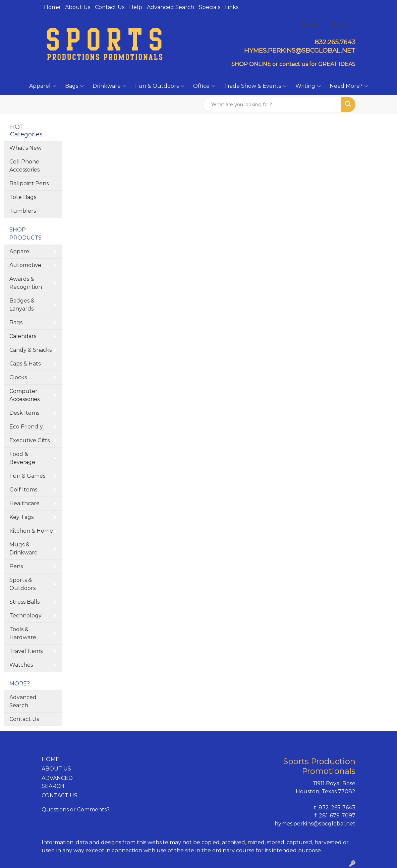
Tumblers (23, 211)
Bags (74, 86)
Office (204, 86)
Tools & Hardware (23, 633)
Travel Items (26, 651)
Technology (25, 616)
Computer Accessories (24, 395)
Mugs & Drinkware (23, 549)
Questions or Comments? (76, 810)
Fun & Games (27, 476)
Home (52, 7)
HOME (50, 759)
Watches (21, 665)
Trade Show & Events (255, 86)
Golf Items (23, 490)
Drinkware (109, 86)
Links (232, 7)
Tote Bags (23, 197)
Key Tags (21, 517)
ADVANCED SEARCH (57, 782)
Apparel (43, 86)
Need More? (349, 86)
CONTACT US (60, 795)
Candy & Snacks (31, 350)
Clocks (18, 377)
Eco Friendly (26, 427)
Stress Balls (24, 602)
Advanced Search (171, 7)
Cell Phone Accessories (24, 166)
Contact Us (110, 7)
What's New (25, 148)
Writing (308, 86)
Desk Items (24, 413)
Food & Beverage (22, 458)
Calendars (23, 336)
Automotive (25, 265)
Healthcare (24, 503)
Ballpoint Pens (29, 183)
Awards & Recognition (26, 283)
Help (136, 7)
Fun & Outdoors (160, 86)
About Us (78, 7)
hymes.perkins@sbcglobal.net (315, 824)
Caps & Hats (25, 364)
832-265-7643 (337, 808)
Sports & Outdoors (22, 584)
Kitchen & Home (31, 531)
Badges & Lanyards (22, 305)
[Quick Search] (272, 105)
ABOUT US (56, 769)
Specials (210, 7)
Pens (16, 566)
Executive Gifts (30, 440)
